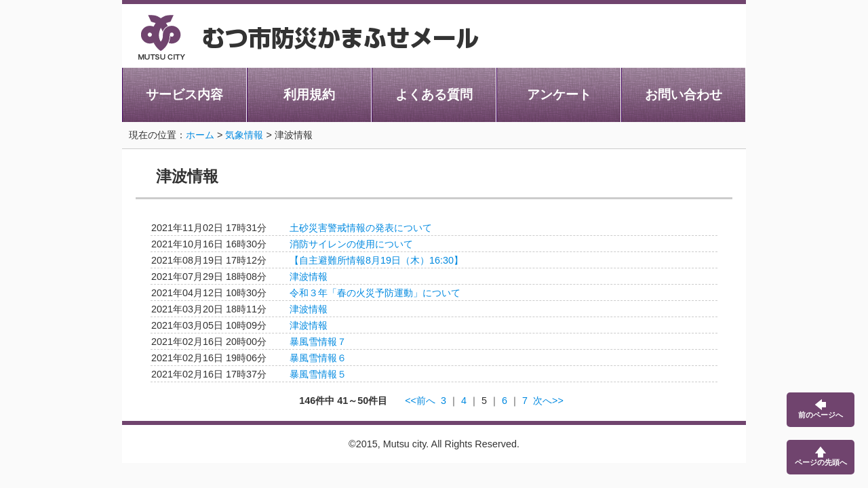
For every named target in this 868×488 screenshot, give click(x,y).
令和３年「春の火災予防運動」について (375, 293)
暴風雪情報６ (318, 358)
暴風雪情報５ (318, 374)
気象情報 (244, 135)
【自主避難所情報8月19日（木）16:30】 (376, 260)
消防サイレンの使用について (351, 244)
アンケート (559, 95)
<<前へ (420, 401)
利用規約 (309, 95)
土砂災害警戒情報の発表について (361, 228)
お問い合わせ (684, 95)
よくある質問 (434, 95)
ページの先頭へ (821, 456)
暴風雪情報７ (318, 342)
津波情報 (309, 277)
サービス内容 (184, 95)
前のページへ (821, 409)
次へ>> (548, 401)
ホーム (200, 135)
